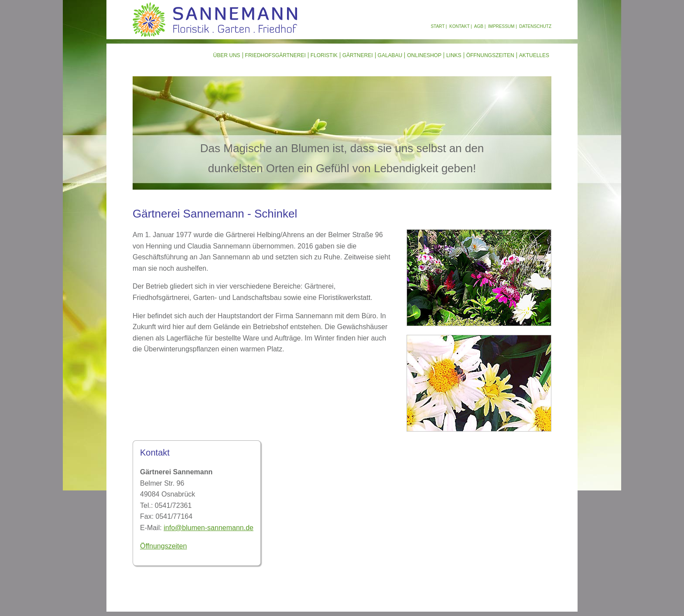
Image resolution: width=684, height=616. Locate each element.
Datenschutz (535, 26)
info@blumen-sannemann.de (209, 528)
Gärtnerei (358, 55)
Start (438, 26)
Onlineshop (424, 55)
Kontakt (459, 26)
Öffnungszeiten (490, 55)
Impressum (501, 26)
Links (454, 55)
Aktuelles (534, 55)
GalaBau (390, 55)
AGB (479, 26)
